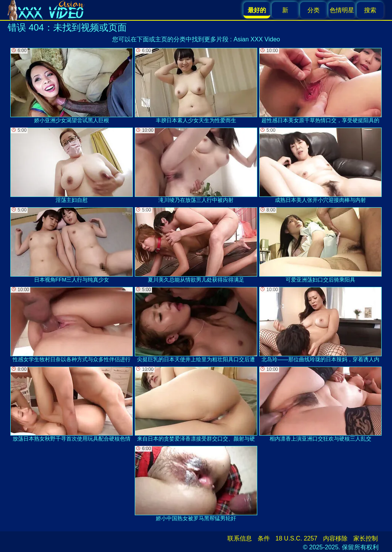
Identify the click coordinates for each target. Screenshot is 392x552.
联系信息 (240, 538)
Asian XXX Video (257, 39)
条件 (264, 538)
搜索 (370, 10)
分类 (314, 10)
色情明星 (342, 10)
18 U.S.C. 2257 (296, 538)
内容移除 (335, 538)
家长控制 (366, 538)
